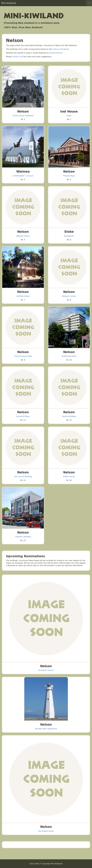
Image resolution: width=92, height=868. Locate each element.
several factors (56, 53)
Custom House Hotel (23, 356)
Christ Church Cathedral (23, 116)
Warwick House (23, 236)
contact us (17, 57)
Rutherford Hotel (69, 356)
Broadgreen (69, 236)
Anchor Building (69, 416)
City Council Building (23, 476)
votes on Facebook (61, 49)
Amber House (69, 476)
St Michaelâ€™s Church (23, 176)
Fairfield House (23, 296)
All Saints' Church (46, 670)
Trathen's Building (23, 537)
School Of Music (23, 416)
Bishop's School (69, 296)
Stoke (69, 116)
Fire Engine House (46, 831)
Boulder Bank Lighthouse (46, 729)
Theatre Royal (69, 176)
